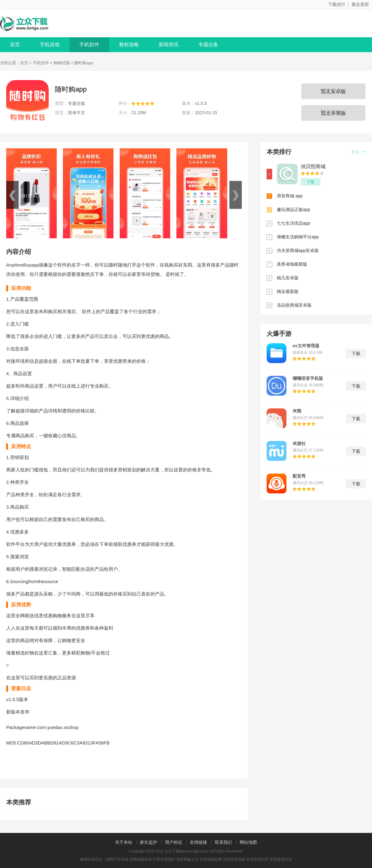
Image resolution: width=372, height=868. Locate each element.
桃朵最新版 (288, 291)
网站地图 (248, 842)
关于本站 (124, 842)
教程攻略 (129, 45)
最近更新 (360, 4)
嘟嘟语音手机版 (308, 378)
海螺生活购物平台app (298, 237)
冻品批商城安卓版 (294, 305)
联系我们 (224, 842)
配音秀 (299, 476)
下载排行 (337, 4)
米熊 (297, 411)
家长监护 (148, 842)
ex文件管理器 (306, 346)
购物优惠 (62, 63)
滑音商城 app (290, 196)
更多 (358, 152)
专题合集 (208, 45)
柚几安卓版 (288, 278)
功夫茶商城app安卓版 (298, 250)
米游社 (299, 443)
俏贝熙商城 (313, 166)
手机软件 (89, 45)
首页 (15, 45)
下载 (311, 182)
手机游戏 (50, 45)
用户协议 (174, 842)
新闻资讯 (169, 45)
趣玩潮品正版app (293, 209)
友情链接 (198, 842)
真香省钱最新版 (292, 264)
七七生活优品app (293, 223)
